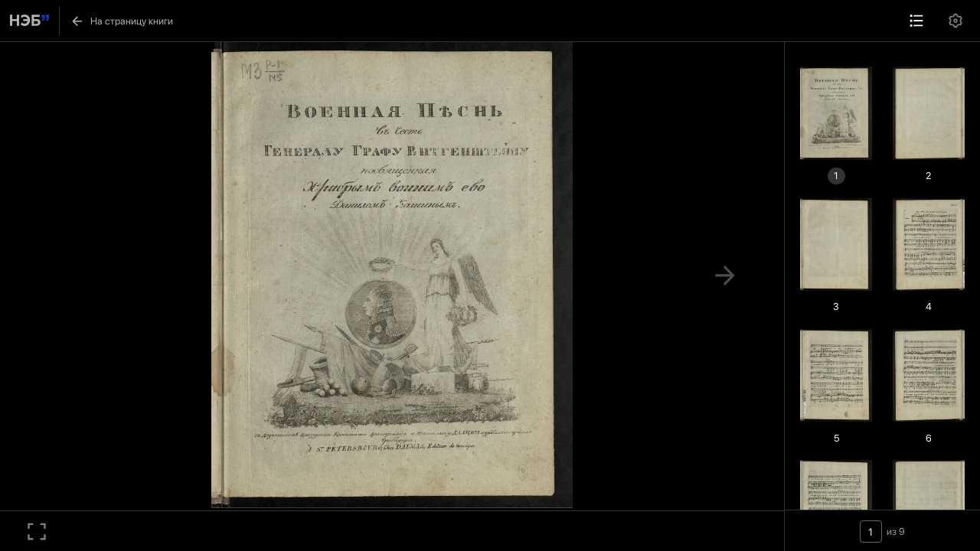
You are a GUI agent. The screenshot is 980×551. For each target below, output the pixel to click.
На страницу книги (121, 21)
